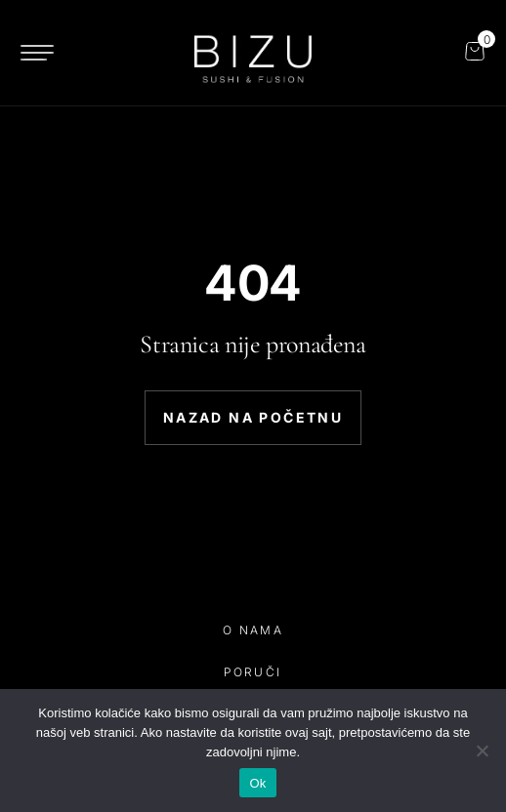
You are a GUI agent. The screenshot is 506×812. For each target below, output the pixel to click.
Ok (257, 783)
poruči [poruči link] (253, 672)
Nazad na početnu (253, 417)
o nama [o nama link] (253, 630)
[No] (482, 751)
